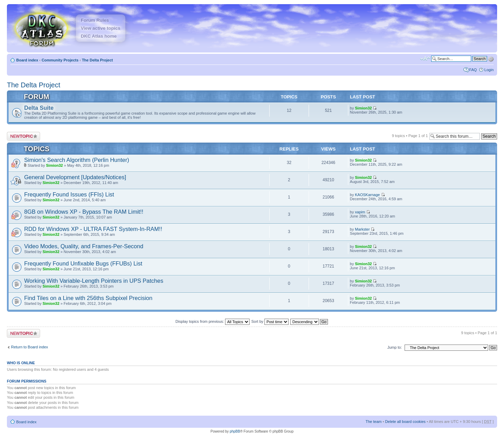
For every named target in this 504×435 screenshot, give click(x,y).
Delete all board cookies (405, 422)
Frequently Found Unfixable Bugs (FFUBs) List (83, 263)
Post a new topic (23, 136)
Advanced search (491, 58)
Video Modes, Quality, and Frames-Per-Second (84, 246)
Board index (27, 60)
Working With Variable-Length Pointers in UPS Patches (94, 281)
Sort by (270, 321)
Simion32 (363, 108)
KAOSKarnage (367, 195)
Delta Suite (39, 108)
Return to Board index (30, 347)
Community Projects (60, 60)
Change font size (425, 59)
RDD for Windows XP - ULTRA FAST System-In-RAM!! (93, 229)
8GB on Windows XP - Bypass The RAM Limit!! (84, 212)
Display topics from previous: (212, 321)
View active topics (101, 28)
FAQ (473, 70)
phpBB (235, 431)
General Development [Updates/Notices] (75, 177)
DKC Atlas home (99, 36)
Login (489, 70)
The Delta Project (97, 60)
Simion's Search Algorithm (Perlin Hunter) (77, 160)
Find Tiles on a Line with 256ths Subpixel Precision (88, 298)
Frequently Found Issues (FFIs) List (69, 194)
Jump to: (395, 347)
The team (374, 422)
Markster (362, 229)
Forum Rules (95, 20)
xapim (360, 212)
